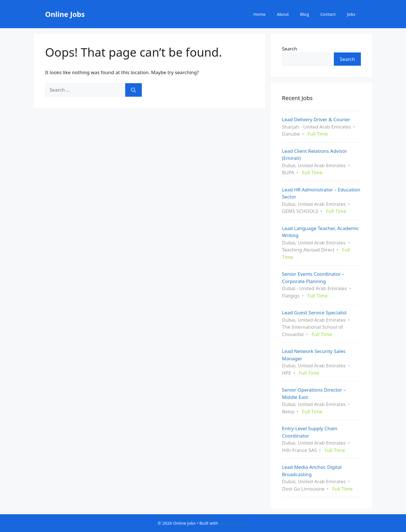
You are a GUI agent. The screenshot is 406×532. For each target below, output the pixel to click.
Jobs (351, 14)
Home (260, 14)
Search (290, 49)
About (283, 14)
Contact (328, 14)
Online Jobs (65, 14)
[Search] (134, 90)
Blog (304, 14)
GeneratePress (234, 523)
